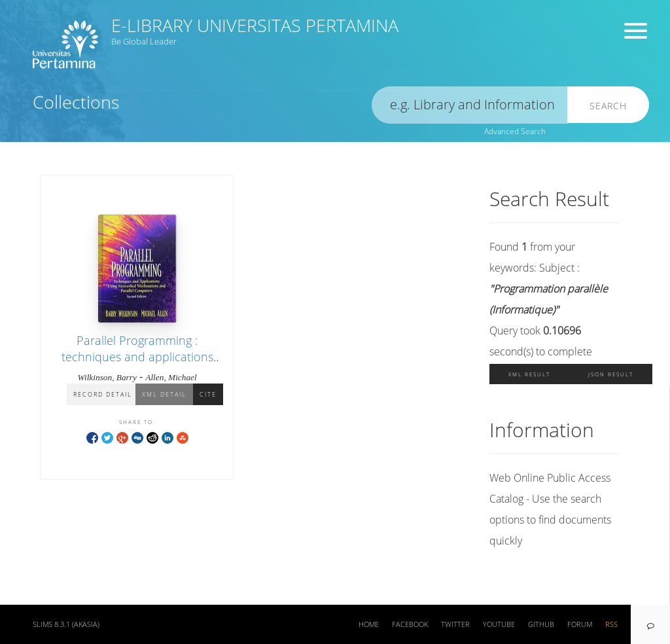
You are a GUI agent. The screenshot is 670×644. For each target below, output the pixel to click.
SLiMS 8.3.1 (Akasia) (66, 624)
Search (608, 106)
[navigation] (650, 624)
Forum (580, 624)
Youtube (499, 624)
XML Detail (164, 394)
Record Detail (103, 394)
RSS (611, 624)
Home (369, 624)
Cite (208, 394)
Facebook (410, 624)
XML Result (529, 374)
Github (541, 624)
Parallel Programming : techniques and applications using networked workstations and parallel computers (137, 365)
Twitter (455, 624)
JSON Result (611, 374)
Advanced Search (515, 131)
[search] (470, 105)
